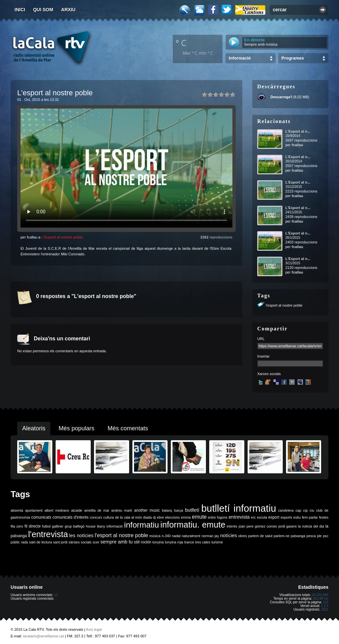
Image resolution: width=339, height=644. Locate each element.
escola (262, 517)
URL (261, 339)
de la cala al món (129, 517)
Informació (240, 58)
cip (306, 510)
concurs (96, 517)
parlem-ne (282, 536)
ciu (312, 510)
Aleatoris (34, 428)
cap (298, 510)
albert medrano (57, 510)
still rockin (143, 542)
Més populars (76, 428)
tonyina (158, 542)
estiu (297, 517)
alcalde (77, 510)
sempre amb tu (117, 542)
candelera (286, 510)
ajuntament (34, 510)
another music (147, 510)
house (91, 526)
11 (56, 595)
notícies (229, 536)
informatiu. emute (193, 525)
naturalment (191, 536)
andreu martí (122, 510)
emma (186, 517)
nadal (176, 536)
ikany (101, 526)
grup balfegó (74, 526)
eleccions (172, 517)
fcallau (297, 145)
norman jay (210, 536)
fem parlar (310, 517)
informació (115, 526)
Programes (293, 58)
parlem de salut (260, 536)
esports (286, 517)
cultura (109, 517)
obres (242, 536)
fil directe (33, 526)
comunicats (41, 517)
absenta (17, 510)
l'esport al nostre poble (284, 305)
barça (179, 510)
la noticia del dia (311, 526)
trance (189, 542)
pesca (311, 536)
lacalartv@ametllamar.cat (43, 636)
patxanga (298, 536)
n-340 (166, 536)
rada (24, 542)
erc (253, 517)
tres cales (203, 542)
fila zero (17, 526)
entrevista (239, 517)
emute (199, 517)
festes (324, 517)
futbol (46, 526)
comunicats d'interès (70, 517)
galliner (58, 526)
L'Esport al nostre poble (62, 237)
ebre (160, 517)
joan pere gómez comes (258, 526)
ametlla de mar (97, 510)
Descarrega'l (281, 97)
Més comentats (128, 428)
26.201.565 (320, 595)
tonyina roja (174, 542)
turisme (217, 542)
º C (181, 43)
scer (96, 542)
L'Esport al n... (298, 131)
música (155, 536)
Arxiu (69, 10)
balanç (167, 510)
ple (319, 536)
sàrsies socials (80, 542)
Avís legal (94, 629)
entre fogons (218, 517)
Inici (20, 10)
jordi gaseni (288, 526)
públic (15, 542)
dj (154, 517)
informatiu (142, 525)
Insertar (263, 356)
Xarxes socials (269, 374)
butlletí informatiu (239, 508)
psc (326, 536)
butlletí (192, 510)
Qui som (43, 10)
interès (232, 526)
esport (274, 517)
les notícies (81, 536)
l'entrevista (48, 534)
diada (147, 517)
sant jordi (60, 542)
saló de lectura (41, 542)
